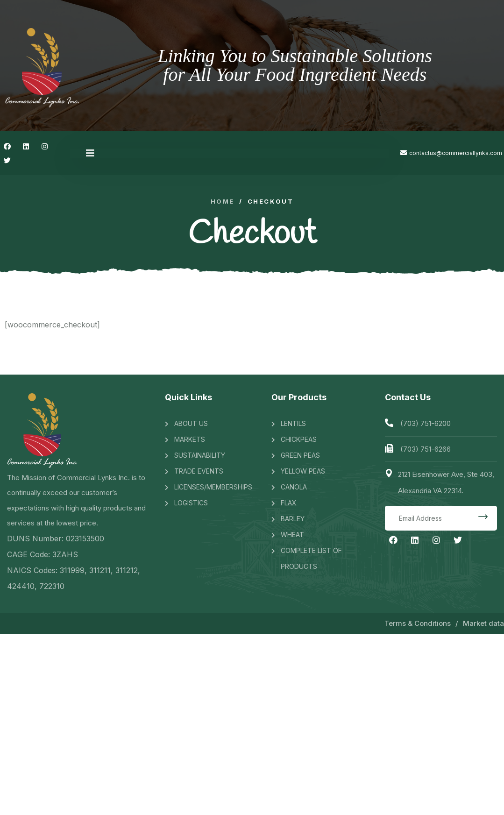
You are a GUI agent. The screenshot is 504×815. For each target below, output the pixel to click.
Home (223, 202)
